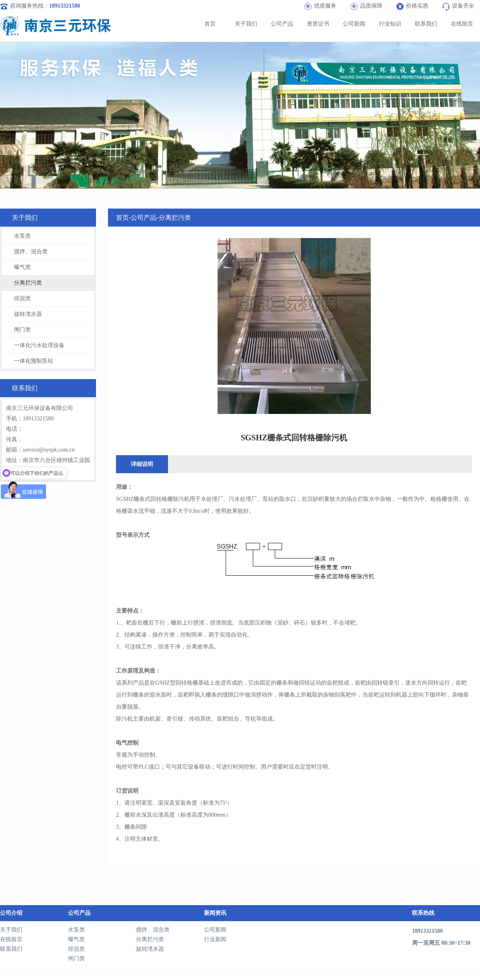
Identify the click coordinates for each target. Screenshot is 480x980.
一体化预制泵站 (34, 361)
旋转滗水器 (28, 314)
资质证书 (318, 24)
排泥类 (22, 298)
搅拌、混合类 (31, 252)
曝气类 (22, 267)
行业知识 (390, 24)
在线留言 (462, 24)
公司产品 (282, 24)
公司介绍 (11, 913)
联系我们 (426, 24)
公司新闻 (354, 24)
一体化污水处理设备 (39, 345)
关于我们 (246, 24)
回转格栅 (162, 499)
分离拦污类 (28, 283)
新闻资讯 (215, 913)
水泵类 (22, 236)
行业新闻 (215, 939)
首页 (210, 24)
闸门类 (22, 330)
